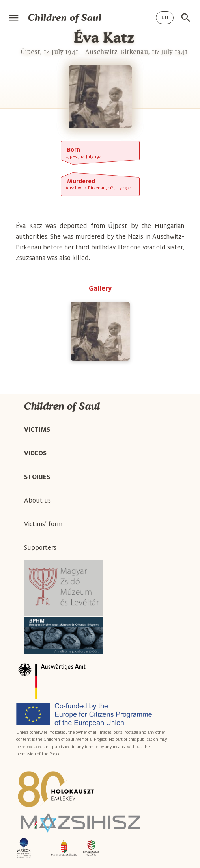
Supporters (40, 548)
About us (37, 501)
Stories (37, 477)
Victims (37, 430)
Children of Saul (65, 18)
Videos (35, 453)
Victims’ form (43, 524)
